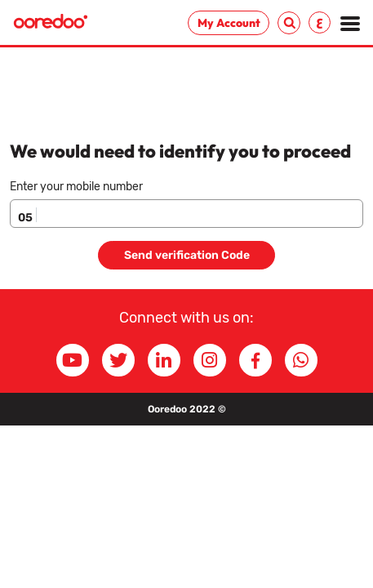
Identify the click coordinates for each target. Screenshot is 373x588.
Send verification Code (187, 255)
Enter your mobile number (76, 187)
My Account (229, 23)
